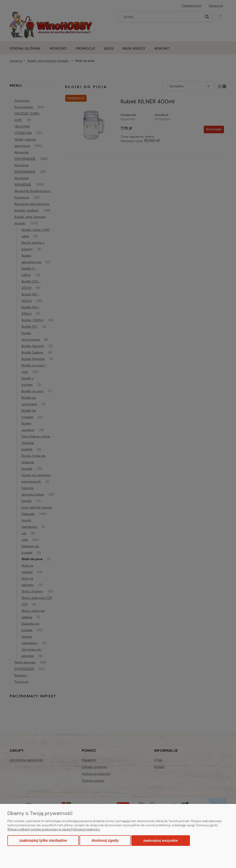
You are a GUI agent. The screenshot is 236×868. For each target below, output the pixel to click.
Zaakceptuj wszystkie (161, 840)
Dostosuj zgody (105, 840)
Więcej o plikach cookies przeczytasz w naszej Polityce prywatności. (54, 829)
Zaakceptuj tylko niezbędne (43, 840)
